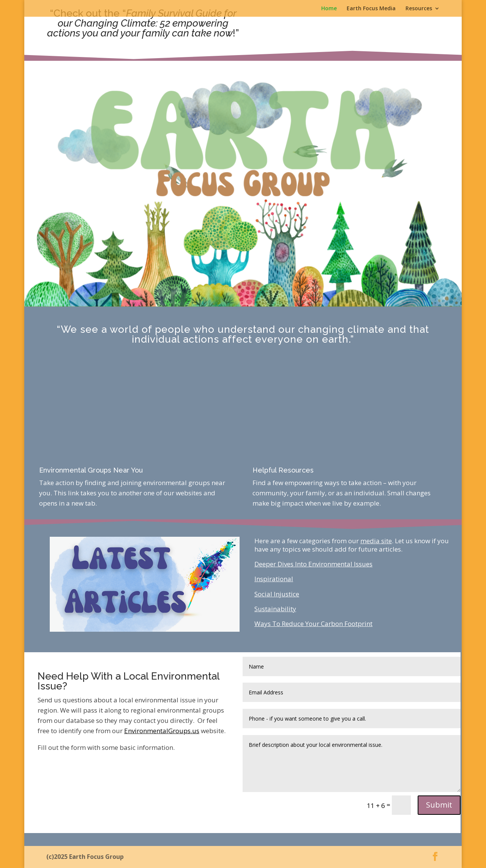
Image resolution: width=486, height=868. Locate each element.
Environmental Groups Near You (91, 470)
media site (376, 541)
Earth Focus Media (371, 9)
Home (329, 9)
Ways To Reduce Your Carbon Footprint (313, 624)
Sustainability (275, 609)
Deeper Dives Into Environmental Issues (313, 564)
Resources (419, 9)
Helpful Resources (283, 470)
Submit (439, 805)
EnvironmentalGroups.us (162, 731)
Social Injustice (277, 594)
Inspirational (274, 579)
